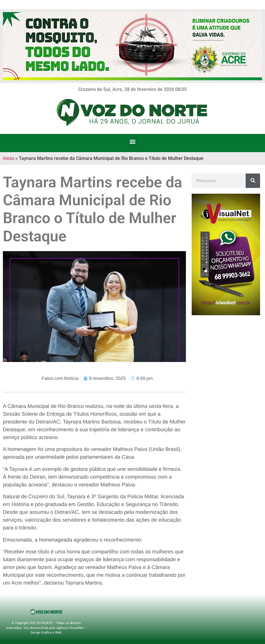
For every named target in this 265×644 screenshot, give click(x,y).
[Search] (253, 181)
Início (9, 158)
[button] (133, 142)
